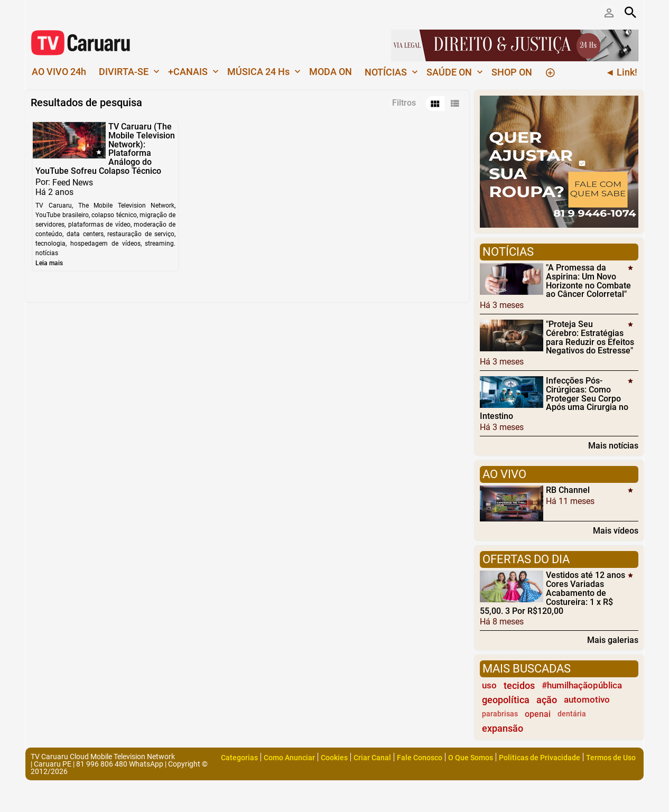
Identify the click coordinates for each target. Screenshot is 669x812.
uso (489, 685)
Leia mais (49, 263)
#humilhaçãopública (582, 685)
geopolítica (506, 700)
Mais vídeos (616, 530)
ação (547, 700)
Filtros (404, 103)
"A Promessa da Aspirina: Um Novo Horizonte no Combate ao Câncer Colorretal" (588, 281)
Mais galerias (613, 640)
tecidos (519, 685)
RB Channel (568, 490)
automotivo (587, 699)
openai (538, 714)
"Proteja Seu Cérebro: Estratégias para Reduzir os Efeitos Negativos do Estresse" (590, 337)
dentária (572, 714)
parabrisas (500, 714)
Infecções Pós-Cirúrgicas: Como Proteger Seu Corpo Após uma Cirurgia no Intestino (554, 398)
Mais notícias (613, 445)
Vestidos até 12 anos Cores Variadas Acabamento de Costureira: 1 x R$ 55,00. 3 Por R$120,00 (552, 593)
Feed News (73, 182)
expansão (503, 728)
